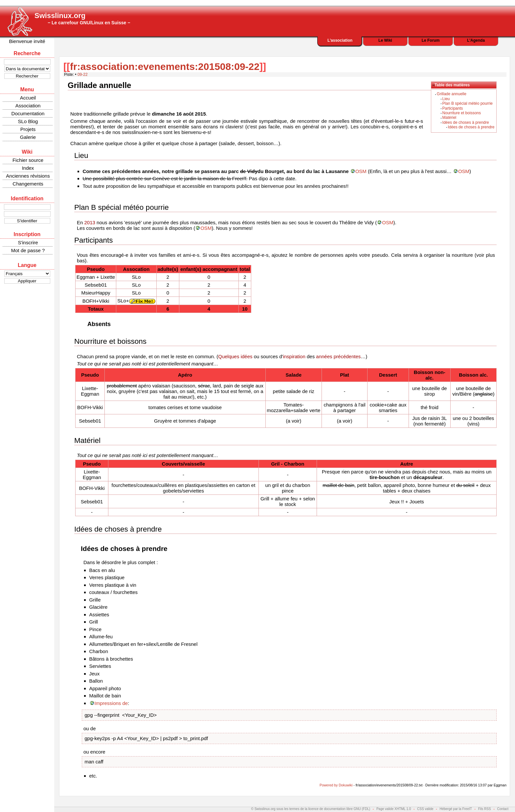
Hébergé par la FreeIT (456, 809)
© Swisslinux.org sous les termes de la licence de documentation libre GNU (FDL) (311, 809)
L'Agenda (476, 40)
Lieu (446, 99)
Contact (503, 809)
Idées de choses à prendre (466, 122)
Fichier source (28, 160)
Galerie (28, 137)
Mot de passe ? (28, 250)
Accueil (28, 98)
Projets (28, 129)
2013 (90, 222)
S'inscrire (28, 242)
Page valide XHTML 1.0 (394, 809)
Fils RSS (485, 809)
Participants (453, 108)
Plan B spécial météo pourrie (468, 103)
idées (247, 356)
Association (28, 106)
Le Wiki (385, 40)
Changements (28, 184)
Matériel (449, 118)
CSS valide (425, 809)
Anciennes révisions (28, 176)
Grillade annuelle (452, 94)
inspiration (294, 356)
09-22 (83, 75)
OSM (361, 171)
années (324, 356)
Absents (99, 324)
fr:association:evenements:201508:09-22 (165, 66)
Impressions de (111, 703)
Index (28, 168)
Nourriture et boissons (462, 113)
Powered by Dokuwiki (336, 785)
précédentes (347, 356)
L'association (340, 40)
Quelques (229, 356)
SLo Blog (28, 121)
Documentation (28, 113)
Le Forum (431, 40)
